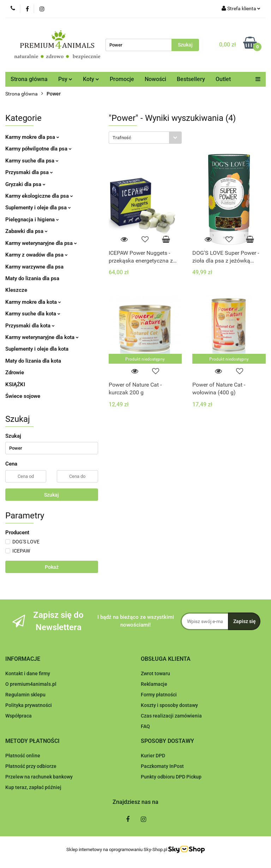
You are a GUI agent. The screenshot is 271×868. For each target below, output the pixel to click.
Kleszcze (16, 290)
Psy (65, 79)
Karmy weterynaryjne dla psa (41, 243)
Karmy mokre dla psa (32, 137)
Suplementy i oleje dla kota (37, 349)
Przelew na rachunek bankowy (39, 777)
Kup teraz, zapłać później (33, 787)
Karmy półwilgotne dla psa (38, 149)
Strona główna (29, 79)
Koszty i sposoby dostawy (169, 705)
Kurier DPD (153, 756)
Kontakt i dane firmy (28, 673)
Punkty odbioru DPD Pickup (171, 777)
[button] (23, 659)
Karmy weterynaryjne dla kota (42, 337)
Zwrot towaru (155, 673)
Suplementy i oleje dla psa (38, 208)
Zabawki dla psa (26, 231)
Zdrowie (15, 373)
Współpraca (19, 716)
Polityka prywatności (29, 705)
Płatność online (23, 756)
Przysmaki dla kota (30, 326)
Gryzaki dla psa (25, 184)
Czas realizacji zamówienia (171, 716)
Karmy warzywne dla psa (34, 267)
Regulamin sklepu (25, 695)
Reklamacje (154, 684)
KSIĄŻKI (15, 384)
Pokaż (52, 567)
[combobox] (145, 138)
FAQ (145, 726)
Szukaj (52, 495)
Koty (91, 79)
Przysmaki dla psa (29, 172)
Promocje (122, 79)
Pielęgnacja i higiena (32, 220)
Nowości (155, 79)
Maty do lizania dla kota (33, 361)
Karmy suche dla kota (33, 314)
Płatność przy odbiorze (31, 766)
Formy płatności (159, 695)
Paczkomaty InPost (162, 766)
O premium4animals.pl (31, 684)
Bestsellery (191, 79)
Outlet (223, 79)
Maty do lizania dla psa (32, 278)
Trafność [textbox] (122, 138)
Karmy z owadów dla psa (37, 255)
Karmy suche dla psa (32, 161)
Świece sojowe (23, 396)
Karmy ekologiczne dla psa (39, 196)
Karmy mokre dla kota (33, 302)
